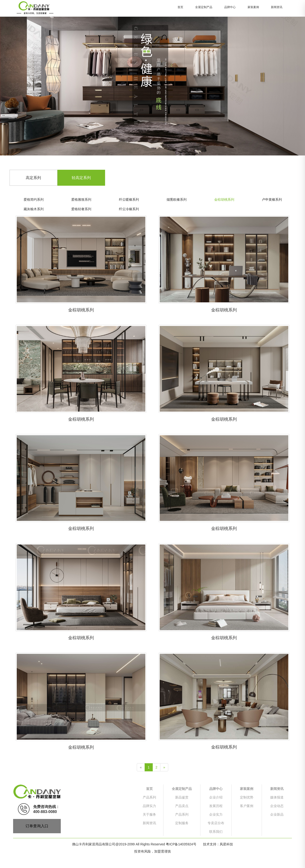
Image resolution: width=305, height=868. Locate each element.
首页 (180, 7)
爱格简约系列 (34, 200)
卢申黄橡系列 (272, 200)
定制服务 (182, 823)
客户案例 (247, 806)
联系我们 (216, 832)
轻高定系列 (81, 178)
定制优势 (247, 797)
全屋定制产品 (204, 7)
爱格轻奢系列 (81, 209)
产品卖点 (182, 806)
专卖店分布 (216, 823)
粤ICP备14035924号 (181, 844)
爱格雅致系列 (81, 200)
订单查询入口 (37, 826)
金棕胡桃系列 (224, 200)
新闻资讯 (277, 7)
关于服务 (149, 814)
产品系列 (149, 797)
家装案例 (253, 7)
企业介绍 (216, 797)
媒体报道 (277, 797)
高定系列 (33, 178)
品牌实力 (149, 806)
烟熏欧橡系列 (177, 200)
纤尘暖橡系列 (129, 200)
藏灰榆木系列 (34, 209)
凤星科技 (226, 844)
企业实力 (216, 814)
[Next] (164, 767)
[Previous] (141, 767)
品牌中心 (230, 7)
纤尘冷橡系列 (129, 209)
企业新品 (277, 814)
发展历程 (216, 806)
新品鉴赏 (182, 797)
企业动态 (277, 806)
